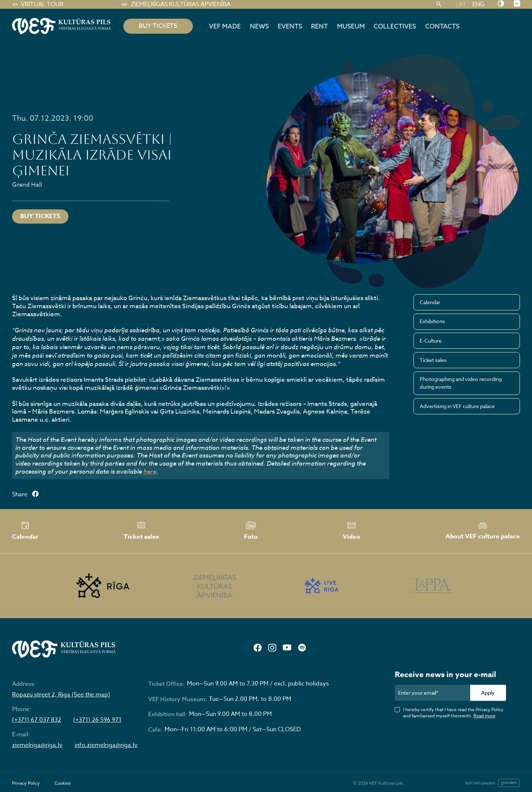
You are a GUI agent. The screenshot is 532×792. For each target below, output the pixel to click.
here (150, 471)
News (259, 26)
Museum (351, 26)
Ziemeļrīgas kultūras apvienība (176, 4)
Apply (488, 693)
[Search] (439, 4)
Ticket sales (433, 360)
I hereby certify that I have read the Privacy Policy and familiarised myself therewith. (453, 713)
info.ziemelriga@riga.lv (106, 745)
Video (351, 531)
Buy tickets (40, 216)
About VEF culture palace (483, 531)
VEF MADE (225, 26)
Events (290, 26)
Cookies (63, 783)
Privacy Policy (26, 783)
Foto (251, 531)
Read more (484, 716)
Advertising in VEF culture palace (457, 406)
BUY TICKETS (158, 26)
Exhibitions (432, 321)
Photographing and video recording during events (461, 383)
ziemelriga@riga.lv (37, 745)
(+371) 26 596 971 (97, 720)
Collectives (395, 26)
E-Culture (431, 341)
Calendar (430, 302)
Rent (319, 26)
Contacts (442, 26)
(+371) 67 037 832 (37, 720)
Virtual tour (38, 4)
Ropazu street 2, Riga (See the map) (61, 695)
